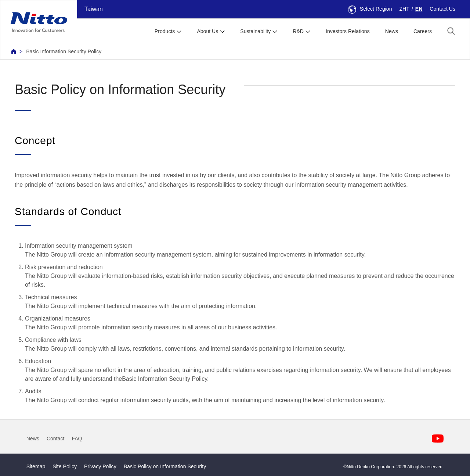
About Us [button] (207, 31)
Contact (56, 439)
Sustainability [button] (255, 31)
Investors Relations (348, 31)
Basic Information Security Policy (64, 51)
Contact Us (442, 9)
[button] (451, 31)
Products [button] (165, 31)
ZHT (404, 9)
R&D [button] (298, 31)
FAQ (77, 439)
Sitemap (36, 466)
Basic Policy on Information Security (165, 466)
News (392, 31)
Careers (423, 31)
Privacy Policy (100, 466)
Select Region (370, 9)
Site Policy (65, 466)
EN (419, 9)
